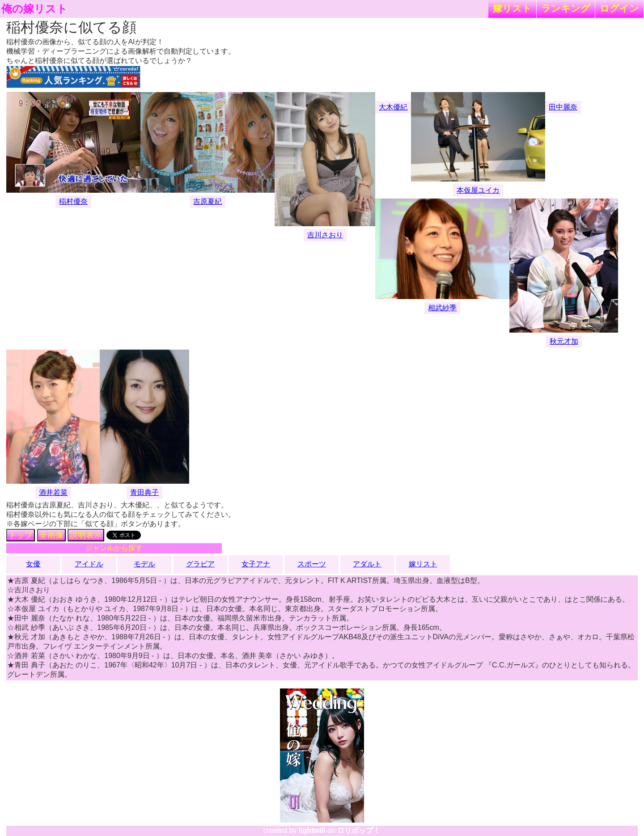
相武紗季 (442, 308)
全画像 (51, 535)
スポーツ (312, 564)
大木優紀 (393, 107)
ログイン (619, 8)
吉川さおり (325, 235)
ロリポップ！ (359, 830)
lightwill (312, 830)
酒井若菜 (53, 492)
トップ (21, 535)
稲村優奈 (73, 201)
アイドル (89, 564)
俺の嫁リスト (34, 9)
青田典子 (144, 492)
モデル (144, 564)
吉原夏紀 (208, 201)
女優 (33, 564)
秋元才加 (564, 341)
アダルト (367, 564)
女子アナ (256, 564)
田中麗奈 (563, 107)
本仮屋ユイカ (478, 190)
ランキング (566, 8)
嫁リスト (512, 8)
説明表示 (86, 535)
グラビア (200, 564)
